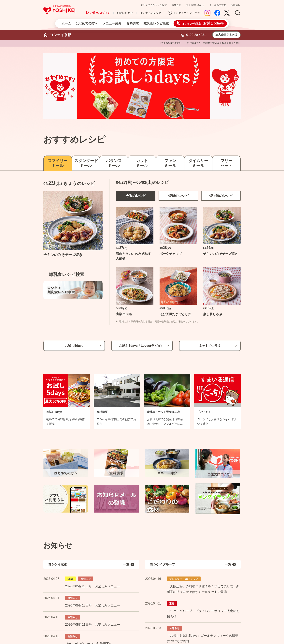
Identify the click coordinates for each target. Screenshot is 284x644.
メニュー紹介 (112, 23)
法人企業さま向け (226, 35)
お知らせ (176, 5)
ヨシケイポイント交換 (186, 13)
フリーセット (226, 163)
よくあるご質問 (218, 5)
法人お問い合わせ (195, 5)
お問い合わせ (125, 13)
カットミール (142, 163)
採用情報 (235, 5)
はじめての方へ (87, 23)
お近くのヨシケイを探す (154, 5)
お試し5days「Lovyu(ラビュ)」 (142, 346)
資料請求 (133, 23)
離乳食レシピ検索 (156, 23)
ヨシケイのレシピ (150, 13)
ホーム (66, 23)
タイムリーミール (198, 163)
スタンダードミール (86, 163)
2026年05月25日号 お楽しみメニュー (93, 586)
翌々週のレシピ (221, 196)
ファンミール (170, 163)
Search (238, 13)
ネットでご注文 (210, 346)
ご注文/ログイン (100, 13)
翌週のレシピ (178, 196)
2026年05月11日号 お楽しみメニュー (93, 625)
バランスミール (114, 163)
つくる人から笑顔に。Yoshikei (59, 10)
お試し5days (74, 346)
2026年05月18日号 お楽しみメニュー (93, 605)
